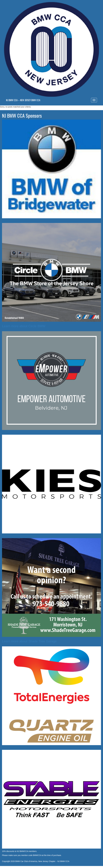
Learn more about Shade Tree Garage (29, 641)
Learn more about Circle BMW (24, 326)
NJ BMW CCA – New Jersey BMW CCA (23, 100)
